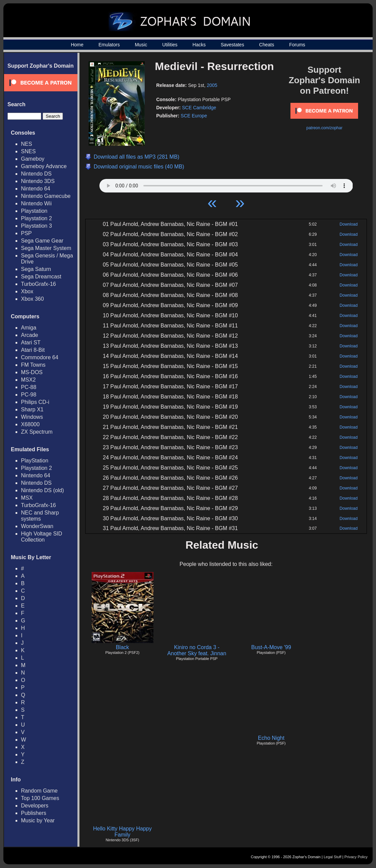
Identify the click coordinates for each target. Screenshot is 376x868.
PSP (26, 233)
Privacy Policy (356, 857)
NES (27, 144)
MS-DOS (32, 372)
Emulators (109, 45)
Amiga (29, 328)
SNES (28, 151)
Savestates (232, 45)
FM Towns (33, 365)
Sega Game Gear (42, 241)
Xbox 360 (32, 299)
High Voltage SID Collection (42, 537)
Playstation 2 (37, 218)
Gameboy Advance (44, 166)
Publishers (34, 813)
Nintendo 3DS (38, 181)
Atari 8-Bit (33, 350)
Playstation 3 (37, 226)
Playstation (34, 211)
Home (77, 45)
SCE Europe (194, 116)
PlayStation (35, 461)
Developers (35, 806)
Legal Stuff (332, 857)
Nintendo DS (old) (42, 490)
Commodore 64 (40, 357)
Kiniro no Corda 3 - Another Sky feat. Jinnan (197, 650)
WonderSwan (37, 526)
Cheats (266, 45)
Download (348, 224)
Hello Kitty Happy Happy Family (122, 832)
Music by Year (38, 820)
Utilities (170, 45)
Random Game (39, 791)
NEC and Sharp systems (40, 516)
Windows (32, 417)
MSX (27, 498)
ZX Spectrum (37, 432)
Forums (297, 45)
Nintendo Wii (36, 203)
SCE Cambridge (199, 108)
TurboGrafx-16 (38, 284)
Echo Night (271, 738)
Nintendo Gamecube (46, 196)
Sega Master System (46, 248)
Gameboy (33, 159)
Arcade (30, 335)
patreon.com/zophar (324, 128)
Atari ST (31, 342)
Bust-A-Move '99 (271, 647)
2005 (212, 85)
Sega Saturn (36, 269)
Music (141, 45)
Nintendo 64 (36, 189)
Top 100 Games (40, 798)
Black (122, 647)
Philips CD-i (35, 402)
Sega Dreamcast (41, 277)
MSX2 (28, 380)
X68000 (30, 424)
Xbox (27, 291)
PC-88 (29, 387)
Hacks (199, 45)
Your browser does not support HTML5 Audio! (226, 184)
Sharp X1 (32, 409)
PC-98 (29, 395)
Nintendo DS (36, 174)
